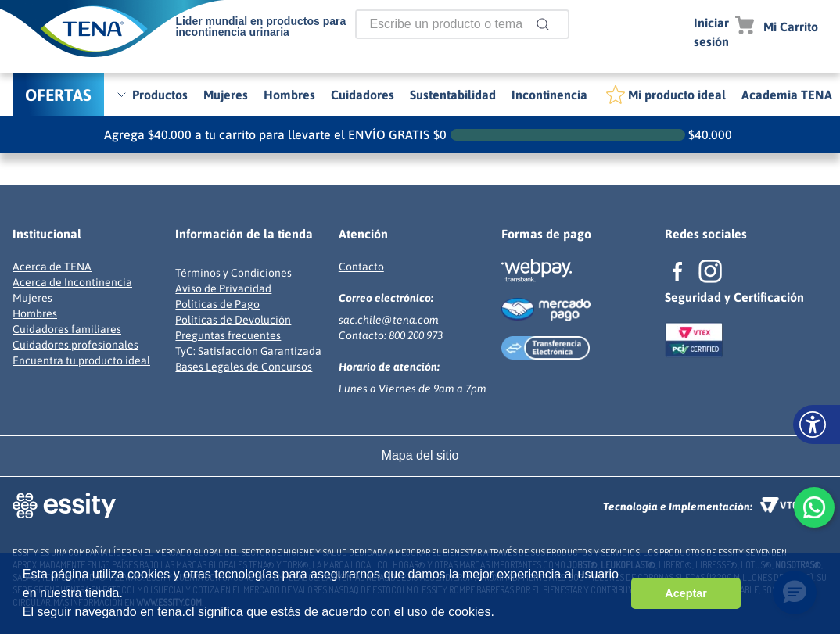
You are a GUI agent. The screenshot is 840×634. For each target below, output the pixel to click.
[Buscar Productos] (546, 24)
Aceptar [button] (686, 593)
